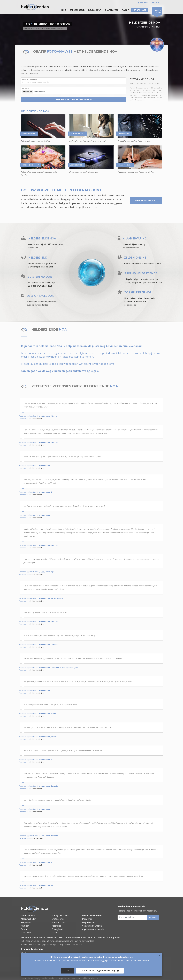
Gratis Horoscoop (125, 141)
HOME (63, 10)
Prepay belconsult (60, 915)
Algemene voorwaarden (94, 929)
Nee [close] (67, 971)
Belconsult (95, 10)
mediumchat (67, 207)
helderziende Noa (82, 67)
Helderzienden (28, 915)
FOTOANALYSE (63, 24)
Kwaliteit (25, 926)
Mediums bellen (29, 919)
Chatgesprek (112, 10)
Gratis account (58, 922)
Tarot (125, 10)
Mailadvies (74, 141)
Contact (25, 929)
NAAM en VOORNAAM (29, 79)
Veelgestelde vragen (92, 926)
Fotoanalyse (139, 10)
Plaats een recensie (126, 172)
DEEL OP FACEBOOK (40, 296)
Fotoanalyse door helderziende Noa (36, 172)
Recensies (74, 172)
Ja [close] (100, 971)
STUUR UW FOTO (73, 99)
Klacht (55, 933)
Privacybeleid (58, 929)
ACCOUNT (157, 12)
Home (27, 24)
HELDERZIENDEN (40, 24)
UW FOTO (26, 88)
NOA (52, 24)
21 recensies (130, 305)
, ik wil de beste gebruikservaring (99, 971)
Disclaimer (26, 933)
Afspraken (26, 922)
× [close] (160, 955)
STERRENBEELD (77, 10)
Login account (89, 922)
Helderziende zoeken (92, 915)
